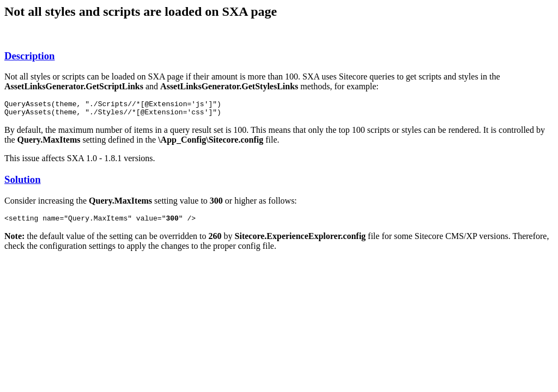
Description (29, 56)
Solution (23, 183)
